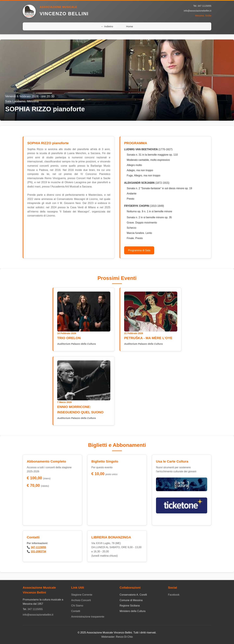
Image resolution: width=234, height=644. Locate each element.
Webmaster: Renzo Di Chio (117, 637)
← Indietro (107, 26)
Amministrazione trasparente (88, 617)
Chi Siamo (77, 606)
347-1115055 (38, 547)
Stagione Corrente (82, 595)
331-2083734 (38, 552)
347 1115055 (204, 6)
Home (130, 26)
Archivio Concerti (81, 600)
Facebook (174, 595)
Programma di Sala (139, 250)
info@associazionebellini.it (198, 11)
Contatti (76, 611)
